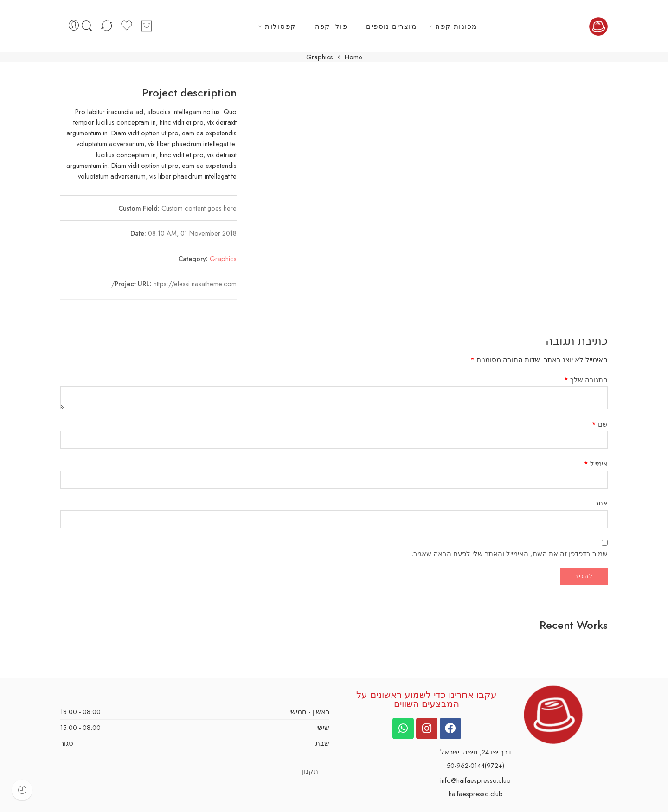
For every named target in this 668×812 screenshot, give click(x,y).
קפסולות (280, 26)
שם (600, 424)
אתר (601, 503)
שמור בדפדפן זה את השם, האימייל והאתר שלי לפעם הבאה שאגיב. (510, 553)
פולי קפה (331, 26)
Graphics (223, 259)
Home (353, 57)
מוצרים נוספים (391, 26)
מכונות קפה (456, 26)
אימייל (596, 464)
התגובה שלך (586, 380)
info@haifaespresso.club (475, 780)
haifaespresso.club (476, 794)
